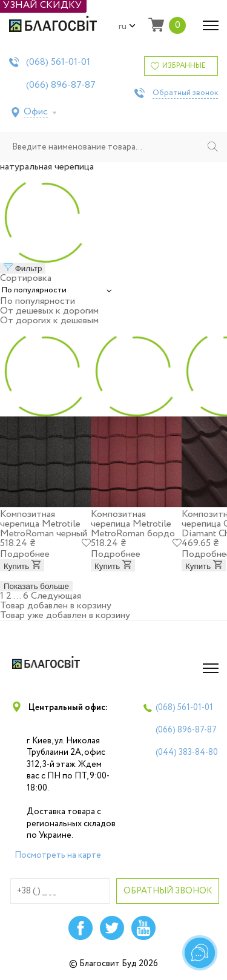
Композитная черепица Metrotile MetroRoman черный (44, 524)
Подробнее (25, 554)
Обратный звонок (185, 93)
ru (127, 27)
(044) (187, 752)
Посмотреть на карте (58, 855)
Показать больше (36, 586)
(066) (61, 85)
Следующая (56, 596)
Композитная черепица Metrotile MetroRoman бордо (133, 524)
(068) (58, 62)
